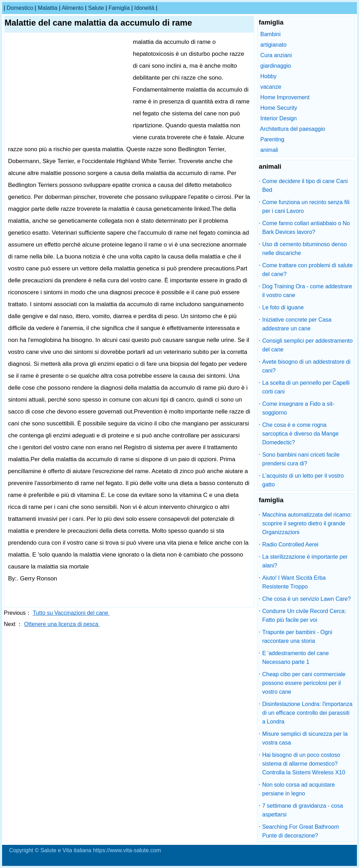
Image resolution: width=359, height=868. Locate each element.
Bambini (270, 34)
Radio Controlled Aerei (290, 544)
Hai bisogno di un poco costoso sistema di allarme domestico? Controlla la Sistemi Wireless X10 (304, 764)
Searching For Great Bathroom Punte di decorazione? (301, 831)
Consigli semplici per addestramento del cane (307, 345)
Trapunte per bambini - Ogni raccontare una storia (297, 637)
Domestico (20, 8)
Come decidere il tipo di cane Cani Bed (305, 186)
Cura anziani (276, 55)
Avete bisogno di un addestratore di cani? (306, 366)
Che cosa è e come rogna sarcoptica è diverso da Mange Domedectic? (300, 434)
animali (269, 150)
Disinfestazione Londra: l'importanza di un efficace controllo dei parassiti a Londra (307, 713)
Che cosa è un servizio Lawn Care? (307, 599)
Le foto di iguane (283, 307)
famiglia (119, 8)
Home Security (279, 108)
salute (96, 8)
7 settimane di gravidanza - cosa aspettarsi (303, 810)
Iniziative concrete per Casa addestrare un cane (297, 324)
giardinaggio (275, 66)
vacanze (271, 87)
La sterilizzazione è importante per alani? (305, 561)
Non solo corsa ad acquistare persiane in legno (299, 789)
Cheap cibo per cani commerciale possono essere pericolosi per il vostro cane (304, 683)
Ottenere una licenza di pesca (62, 624)
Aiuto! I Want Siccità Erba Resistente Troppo (294, 582)
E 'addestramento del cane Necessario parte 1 (296, 658)
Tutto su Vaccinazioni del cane (71, 613)
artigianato (273, 45)
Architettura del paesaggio (293, 129)
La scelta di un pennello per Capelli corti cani (306, 387)
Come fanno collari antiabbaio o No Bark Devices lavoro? (306, 228)
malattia (48, 8)
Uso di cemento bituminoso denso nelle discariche (304, 249)
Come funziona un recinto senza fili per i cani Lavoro (306, 207)
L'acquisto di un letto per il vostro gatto (303, 480)
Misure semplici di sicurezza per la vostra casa (305, 738)
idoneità (144, 8)
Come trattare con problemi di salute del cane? (307, 270)
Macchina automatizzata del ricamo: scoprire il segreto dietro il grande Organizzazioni (307, 523)
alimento (73, 8)
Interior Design (278, 118)
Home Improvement (285, 97)
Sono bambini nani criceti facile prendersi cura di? (301, 459)
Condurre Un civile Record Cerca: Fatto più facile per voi (304, 615)
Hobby (268, 76)
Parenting (272, 139)
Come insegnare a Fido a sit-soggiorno (298, 408)
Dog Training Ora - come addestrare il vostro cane (307, 291)
